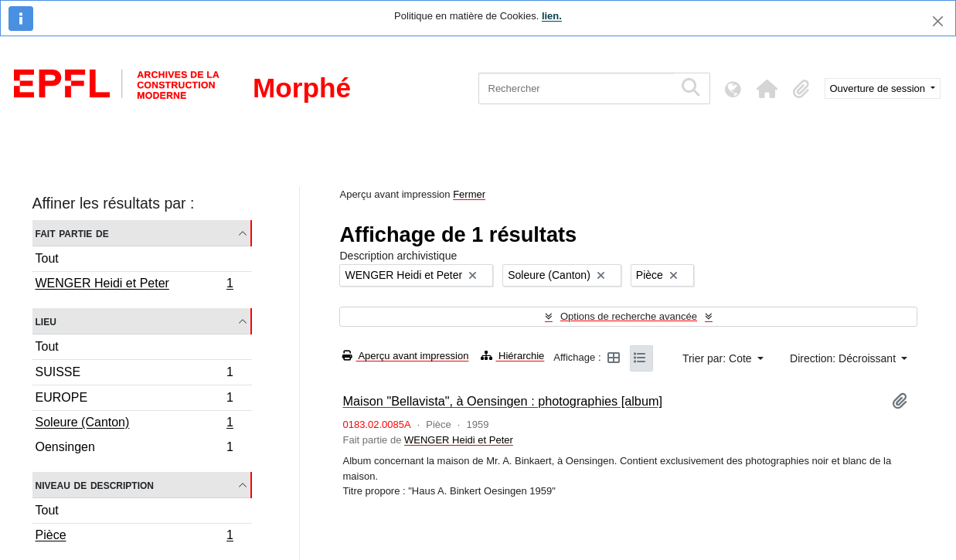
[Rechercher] (576, 88)
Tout (47, 258)
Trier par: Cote (719, 358)
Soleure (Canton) (134, 424)
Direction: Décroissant (844, 358)
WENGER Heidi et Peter (134, 285)
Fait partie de (72, 233)
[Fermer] (938, 21)
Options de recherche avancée (629, 316)
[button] (767, 89)
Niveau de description (95, 485)
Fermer (469, 194)
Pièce (134, 537)
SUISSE (134, 374)
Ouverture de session (879, 88)
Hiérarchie (512, 356)
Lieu (46, 321)
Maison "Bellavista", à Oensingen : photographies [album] (502, 401)
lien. (552, 16)
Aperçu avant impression (405, 356)
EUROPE (134, 400)
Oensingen (134, 449)
